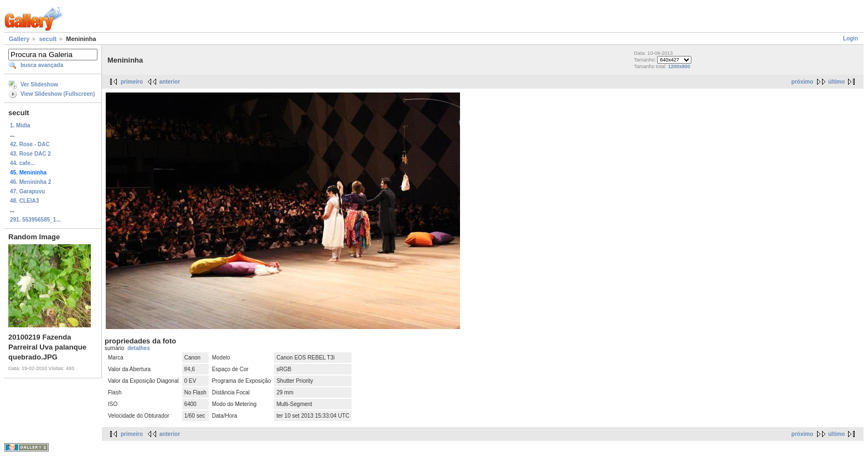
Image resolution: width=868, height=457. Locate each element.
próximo (802, 82)
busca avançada (42, 65)
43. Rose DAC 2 (30, 154)
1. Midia (20, 125)
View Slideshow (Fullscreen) (58, 94)
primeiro (132, 82)
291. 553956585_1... (35, 220)
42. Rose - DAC (30, 144)
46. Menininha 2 (30, 182)
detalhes (139, 348)
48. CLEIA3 (24, 201)
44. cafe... (22, 163)
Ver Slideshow (39, 84)
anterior (170, 82)
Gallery (19, 39)
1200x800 (679, 66)
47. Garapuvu (27, 191)
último (836, 82)
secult (48, 39)
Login (851, 38)
